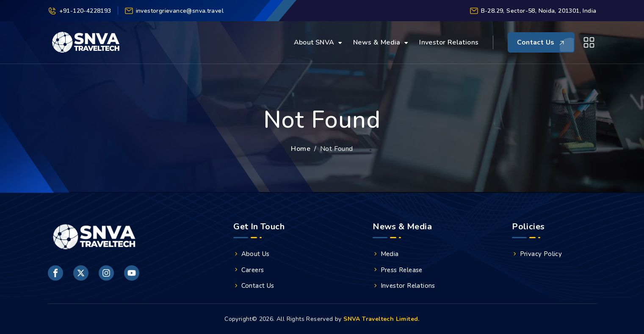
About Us (252, 254)
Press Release (398, 270)
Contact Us (254, 286)
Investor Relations (449, 42)
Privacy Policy (537, 254)
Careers (249, 270)
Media (386, 254)
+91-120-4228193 (80, 11)
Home (301, 149)
